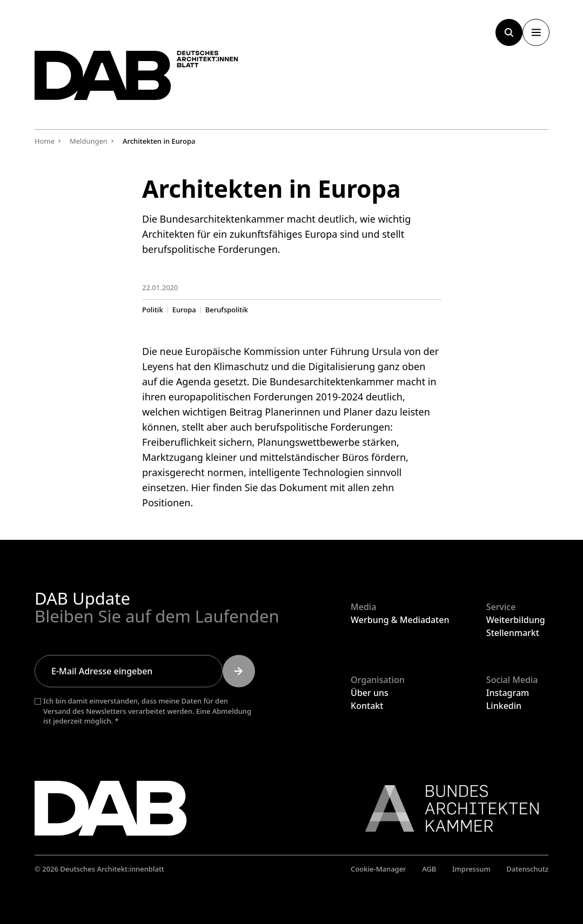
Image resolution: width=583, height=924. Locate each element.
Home (45, 141)
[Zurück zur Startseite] (148, 80)
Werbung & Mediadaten (400, 620)
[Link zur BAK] (446, 808)
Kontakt (367, 706)
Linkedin (504, 706)
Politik (153, 309)
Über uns (370, 693)
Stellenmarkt (513, 633)
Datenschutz (527, 869)
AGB (429, 869)
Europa (184, 309)
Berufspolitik (226, 309)
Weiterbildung (516, 620)
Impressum (471, 869)
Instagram (508, 693)
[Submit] (239, 671)
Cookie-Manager (378, 869)
